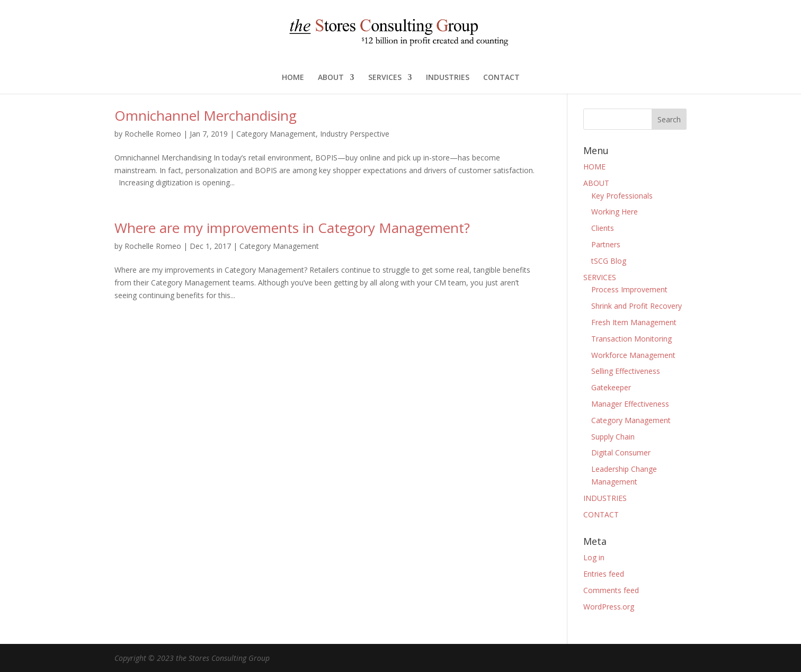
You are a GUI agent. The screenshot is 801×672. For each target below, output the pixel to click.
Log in (594, 557)
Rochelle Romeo (153, 134)
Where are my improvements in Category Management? (292, 228)
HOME (293, 78)
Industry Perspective (355, 134)
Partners (606, 244)
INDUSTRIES (448, 78)
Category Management (276, 134)
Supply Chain (613, 437)
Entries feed (604, 574)
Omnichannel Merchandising (206, 115)
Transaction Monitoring (631, 339)
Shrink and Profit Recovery (637, 306)
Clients (603, 228)
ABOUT (331, 78)
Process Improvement (629, 289)
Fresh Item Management (634, 322)
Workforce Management (633, 355)
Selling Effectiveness (626, 371)
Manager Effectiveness (630, 404)
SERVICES (385, 78)
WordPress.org (609, 607)
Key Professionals (622, 196)
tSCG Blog (609, 261)
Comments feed (611, 590)
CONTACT (501, 78)
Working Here (615, 212)
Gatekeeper (611, 387)
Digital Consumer (621, 453)
